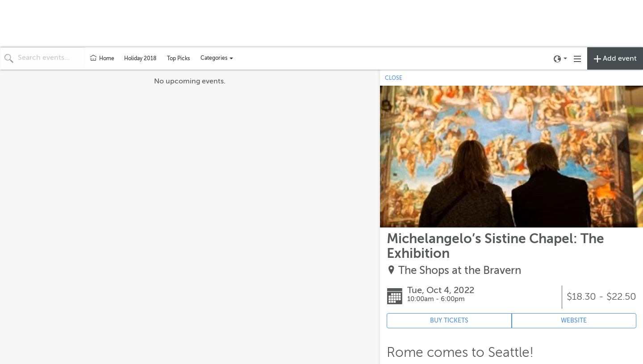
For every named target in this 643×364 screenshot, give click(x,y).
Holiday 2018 (140, 58)
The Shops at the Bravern (460, 271)
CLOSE (394, 78)
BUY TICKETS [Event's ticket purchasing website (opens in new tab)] (449, 321)
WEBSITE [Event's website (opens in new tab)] (574, 321)
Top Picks (178, 58)
